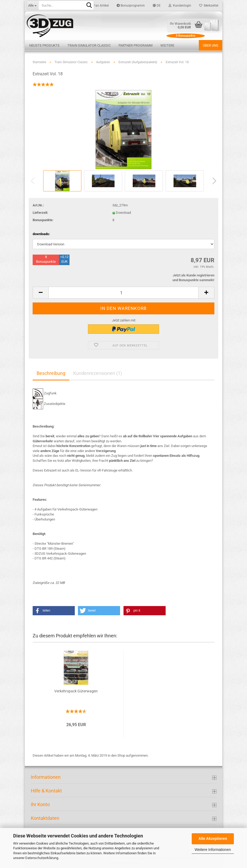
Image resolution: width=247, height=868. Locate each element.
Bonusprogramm (131, 6)
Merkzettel (209, 6)
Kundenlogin (180, 6)
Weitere (167, 45)
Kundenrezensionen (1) (98, 373)
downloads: (41, 234)
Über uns (211, 45)
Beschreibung (51, 373)
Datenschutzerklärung (42, 858)
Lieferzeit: (40, 213)
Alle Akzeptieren (213, 839)
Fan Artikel (99, 6)
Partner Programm (135, 45)
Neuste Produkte (44, 45)
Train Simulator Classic (89, 45)
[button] (54, 611)
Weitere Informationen (213, 850)
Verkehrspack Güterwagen (76, 691)
